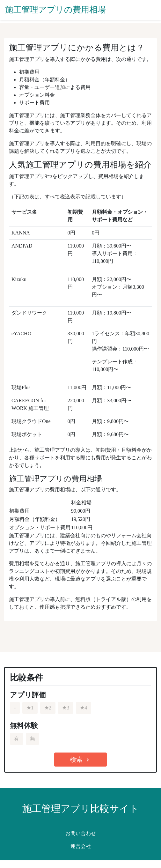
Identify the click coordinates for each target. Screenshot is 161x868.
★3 (66, 708)
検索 (80, 760)
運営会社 (81, 846)
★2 (48, 708)
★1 (30, 708)
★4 (84, 708)
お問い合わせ (81, 833)
